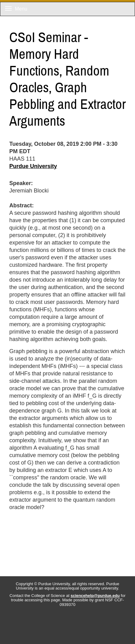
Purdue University (33, 166)
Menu (16, 9)
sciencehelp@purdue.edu (95, 596)
